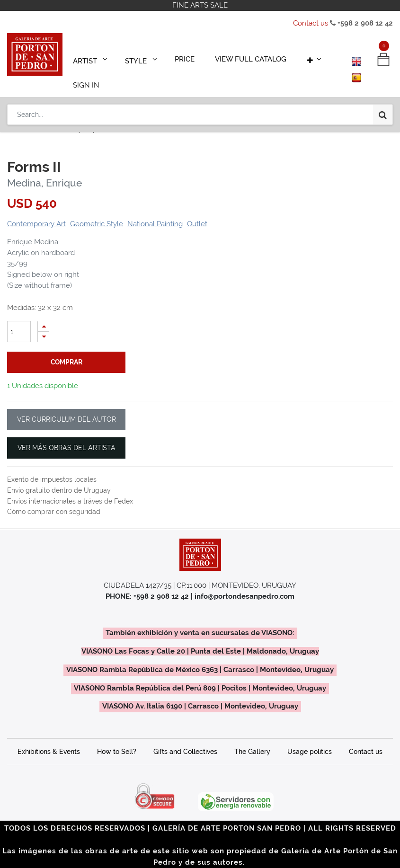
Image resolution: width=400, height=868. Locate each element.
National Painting (155, 211)
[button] (286, 58)
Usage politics (310, 738)
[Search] (383, 86)
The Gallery (252, 738)
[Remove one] (44, 323)
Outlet (197, 211)
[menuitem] (171, 58)
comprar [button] (67, 349)
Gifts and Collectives (185, 738)
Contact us (311, 23)
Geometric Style (97, 211)
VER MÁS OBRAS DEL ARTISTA (67, 434)
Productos (31, 117)
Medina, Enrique (44, 170)
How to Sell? (117, 738)
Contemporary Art (81, 117)
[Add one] (44, 313)
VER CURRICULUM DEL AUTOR (67, 406)
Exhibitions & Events (49, 738)
